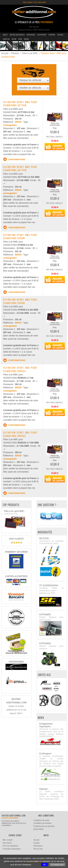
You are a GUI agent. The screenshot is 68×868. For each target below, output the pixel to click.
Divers (14, 39)
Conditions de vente (41, 820)
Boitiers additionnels (17, 35)
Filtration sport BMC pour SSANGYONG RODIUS (20, 369)
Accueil (5, 35)
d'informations (14, 159)
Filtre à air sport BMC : (16, 520)
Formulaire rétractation (12, 849)
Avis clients (7, 843)
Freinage (60, 35)
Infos (20, 39)
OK (44, 865)
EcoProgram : (51, 767)
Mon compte (8, 840)
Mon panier (28, 2)
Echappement (42, 35)
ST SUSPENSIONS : (51, 595)
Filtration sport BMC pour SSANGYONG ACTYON (20, 104)
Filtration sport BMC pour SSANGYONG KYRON (20, 237)
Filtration (52, 35)
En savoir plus (57, 865)
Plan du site (38, 849)
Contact (26, 39)
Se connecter (40, 2)
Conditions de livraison (42, 823)
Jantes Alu (6, 39)
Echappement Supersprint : (51, 734)
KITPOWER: (51, 624)
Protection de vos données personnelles (44, 828)
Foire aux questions (10, 846)
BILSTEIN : (51, 557)
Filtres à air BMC (30, 53)
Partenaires (38, 846)
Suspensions (31, 35)
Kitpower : (51, 794)
